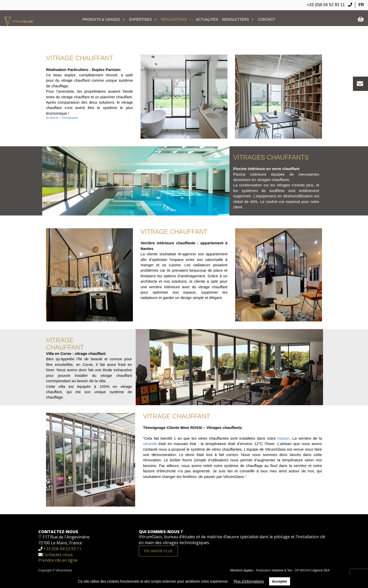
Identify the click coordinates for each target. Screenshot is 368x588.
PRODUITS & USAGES (104, 19)
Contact (267, 19)
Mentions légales (242, 570)
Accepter (280, 581)
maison (283, 438)
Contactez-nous (58, 555)
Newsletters (238, 19)
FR (361, 5)
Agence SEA (321, 570)
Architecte (52, 118)
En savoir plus (158, 551)
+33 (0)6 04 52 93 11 (329, 5)
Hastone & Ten (282, 570)
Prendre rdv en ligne (58, 560)
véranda (150, 444)
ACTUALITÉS (207, 19)
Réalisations (176, 19)
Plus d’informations (249, 581)
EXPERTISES (143, 19)
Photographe (70, 118)
